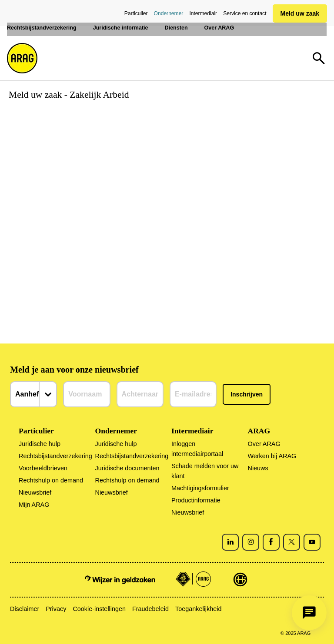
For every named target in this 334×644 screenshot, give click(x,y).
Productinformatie (196, 500)
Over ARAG (264, 444)
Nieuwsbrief (35, 492)
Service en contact (245, 13)
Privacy (56, 609)
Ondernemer (169, 13)
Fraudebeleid (150, 609)
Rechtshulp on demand (51, 480)
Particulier (136, 13)
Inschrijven (247, 394)
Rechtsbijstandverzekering (55, 456)
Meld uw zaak (300, 13)
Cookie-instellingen (99, 609)
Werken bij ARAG (272, 456)
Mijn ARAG (34, 505)
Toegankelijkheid (198, 609)
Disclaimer (25, 609)
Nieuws (258, 468)
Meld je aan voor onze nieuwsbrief (74, 370)
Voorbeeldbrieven (43, 468)
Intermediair (203, 13)
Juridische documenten (127, 468)
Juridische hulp (40, 444)
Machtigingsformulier (200, 488)
